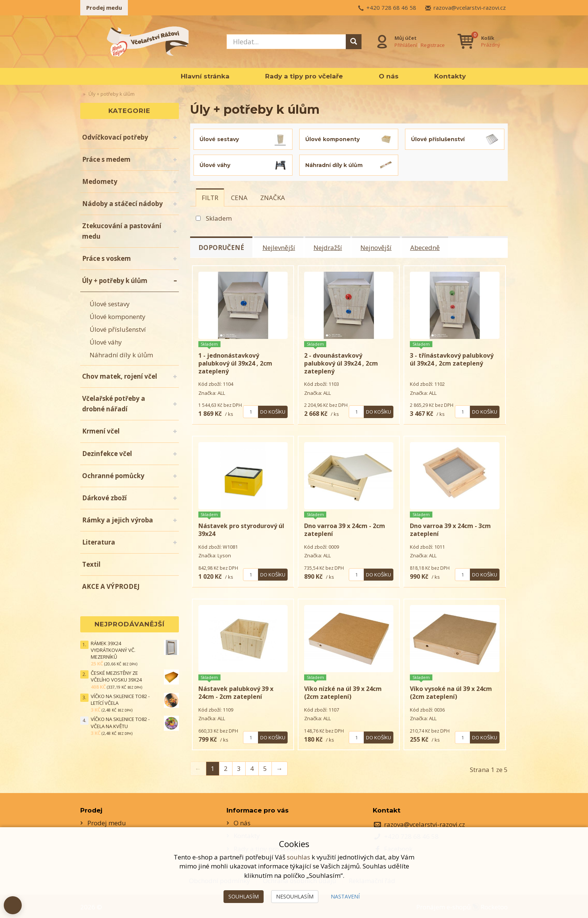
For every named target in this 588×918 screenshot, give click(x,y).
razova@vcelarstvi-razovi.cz (470, 8)
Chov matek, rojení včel (120, 376)
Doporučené (222, 247)
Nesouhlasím (295, 896)
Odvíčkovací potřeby (115, 137)
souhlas (298, 857)
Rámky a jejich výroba (118, 520)
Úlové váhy (106, 342)
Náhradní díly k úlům (121, 355)
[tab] (210, 197)
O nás (389, 76)
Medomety (100, 181)
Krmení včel (101, 431)
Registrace (433, 45)
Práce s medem (106, 159)
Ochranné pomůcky (113, 476)
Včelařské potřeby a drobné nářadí (114, 404)
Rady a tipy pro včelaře (304, 76)
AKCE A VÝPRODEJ (111, 586)
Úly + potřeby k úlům (115, 281)
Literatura (99, 542)
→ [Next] (280, 767)
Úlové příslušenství (118, 329)
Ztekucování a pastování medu (122, 231)
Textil (91, 564)
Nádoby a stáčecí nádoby (122, 204)
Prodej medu (104, 8)
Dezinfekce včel (107, 454)
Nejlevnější (280, 247)
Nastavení (345, 896)
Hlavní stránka (205, 76)
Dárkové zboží (104, 498)
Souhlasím (244, 896)
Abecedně (427, 247)
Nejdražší (329, 247)
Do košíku (273, 411)
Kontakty (450, 76)
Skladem (219, 218)
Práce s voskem (106, 258)
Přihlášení (406, 45)
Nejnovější (377, 247)
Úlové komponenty (118, 317)
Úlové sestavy (110, 304)
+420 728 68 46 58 (391, 8)
